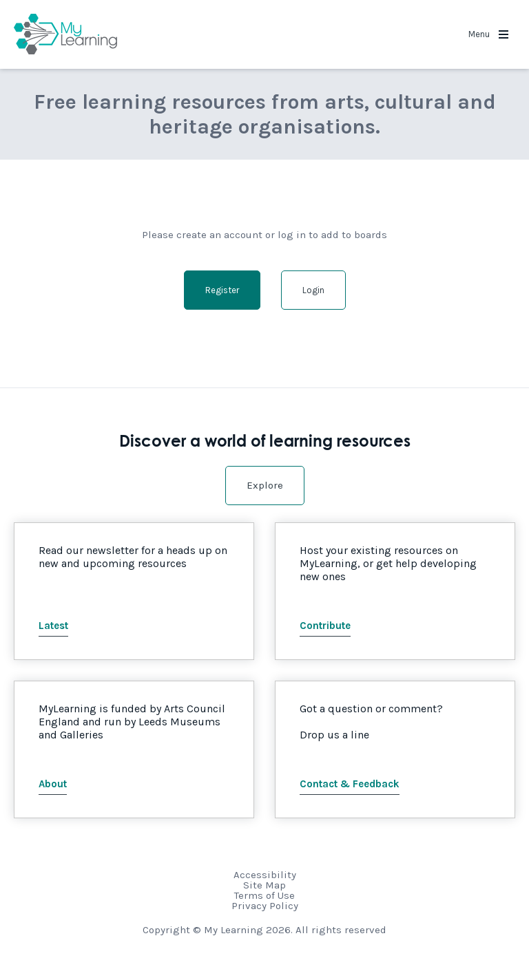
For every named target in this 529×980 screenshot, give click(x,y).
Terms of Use (264, 895)
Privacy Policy (265, 906)
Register (222, 290)
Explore (265, 485)
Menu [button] (488, 34)
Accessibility (265, 875)
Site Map (264, 885)
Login (313, 290)
